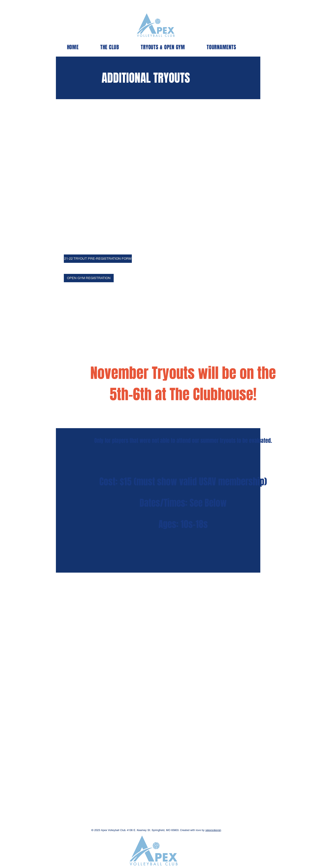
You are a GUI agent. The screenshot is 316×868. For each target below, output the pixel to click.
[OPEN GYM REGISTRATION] (89, 278)
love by (200, 830)
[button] (110, 47)
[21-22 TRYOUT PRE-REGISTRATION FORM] (98, 259)
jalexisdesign (213, 830)
